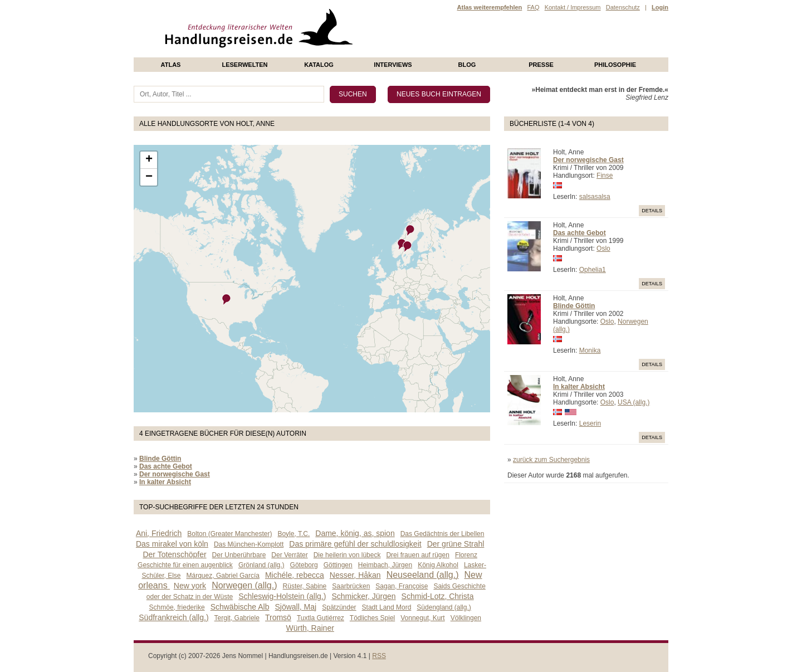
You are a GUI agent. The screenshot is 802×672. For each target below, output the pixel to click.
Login (660, 7)
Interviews (393, 65)
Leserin (590, 423)
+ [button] (149, 160)
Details (652, 211)
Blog (467, 65)
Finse (605, 176)
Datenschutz (623, 7)
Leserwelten (244, 65)
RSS (379, 656)
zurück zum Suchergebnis (551, 460)
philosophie (615, 65)
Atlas (171, 65)
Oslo (603, 249)
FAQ (533, 7)
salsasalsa (595, 197)
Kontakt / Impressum (573, 7)
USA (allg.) (634, 402)
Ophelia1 (593, 270)
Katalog (319, 65)
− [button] (149, 177)
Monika (590, 350)
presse (541, 65)
